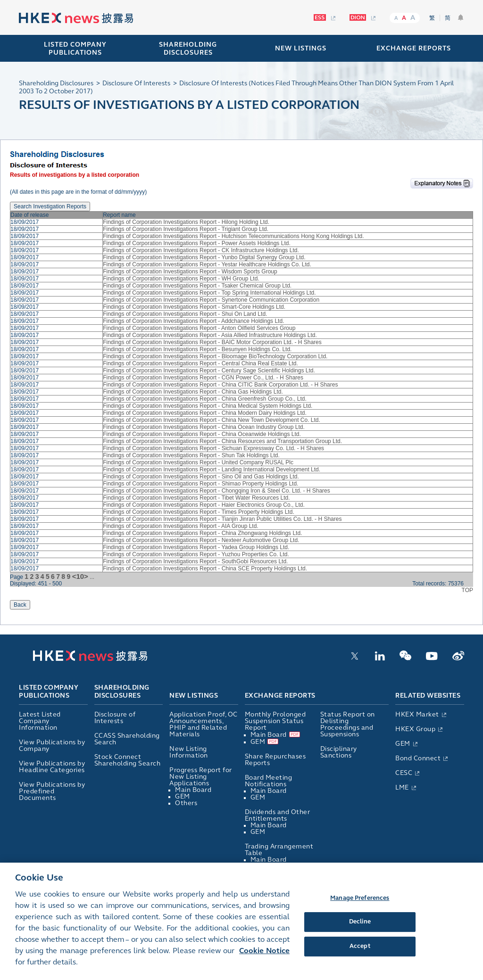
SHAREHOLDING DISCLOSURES (188, 49)
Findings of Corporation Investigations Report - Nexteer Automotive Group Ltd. (201, 540)
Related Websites (428, 696)
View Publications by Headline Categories (52, 767)
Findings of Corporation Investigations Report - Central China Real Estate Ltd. (200, 363)
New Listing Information (189, 752)
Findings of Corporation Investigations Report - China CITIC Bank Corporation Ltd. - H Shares (220, 385)
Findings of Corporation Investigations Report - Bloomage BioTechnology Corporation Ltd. (215, 356)
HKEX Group (415, 729)
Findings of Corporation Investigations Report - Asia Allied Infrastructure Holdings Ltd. (210, 335)
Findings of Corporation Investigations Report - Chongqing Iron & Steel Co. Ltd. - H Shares (217, 491)
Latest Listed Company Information (40, 721)
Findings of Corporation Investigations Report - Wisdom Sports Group (190, 272)
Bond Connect (418, 758)
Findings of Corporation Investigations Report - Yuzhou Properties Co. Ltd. (196, 554)
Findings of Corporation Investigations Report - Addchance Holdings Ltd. (193, 321)
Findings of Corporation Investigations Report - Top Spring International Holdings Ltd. (209, 293)
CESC (404, 773)
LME (402, 787)
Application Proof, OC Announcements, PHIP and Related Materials (204, 724)
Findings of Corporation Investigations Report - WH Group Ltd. (181, 279)
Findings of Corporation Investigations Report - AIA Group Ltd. (181, 526)
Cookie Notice (264, 962)
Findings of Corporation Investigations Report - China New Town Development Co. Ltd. (212, 420)
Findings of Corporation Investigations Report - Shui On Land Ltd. (185, 314)
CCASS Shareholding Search (127, 739)
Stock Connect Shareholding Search (128, 760)
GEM (183, 796)
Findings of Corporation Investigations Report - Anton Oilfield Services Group (199, 328)
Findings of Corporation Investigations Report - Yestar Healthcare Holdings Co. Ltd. (207, 264)
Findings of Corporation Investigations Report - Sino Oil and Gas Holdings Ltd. (201, 477)
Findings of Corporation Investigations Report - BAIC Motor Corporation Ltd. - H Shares (212, 342)
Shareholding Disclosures (122, 692)
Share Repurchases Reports (275, 760)
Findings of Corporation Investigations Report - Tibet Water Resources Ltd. (196, 498)
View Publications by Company (52, 745)
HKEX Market (417, 714)
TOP (467, 590)
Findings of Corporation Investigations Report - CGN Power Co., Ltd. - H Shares (203, 378)
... (92, 577)
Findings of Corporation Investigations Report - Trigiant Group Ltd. (186, 229)
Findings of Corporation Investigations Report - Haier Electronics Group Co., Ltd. (204, 505)
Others (186, 803)
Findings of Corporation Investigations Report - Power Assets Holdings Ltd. (197, 243)
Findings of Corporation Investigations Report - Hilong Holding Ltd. (186, 222)
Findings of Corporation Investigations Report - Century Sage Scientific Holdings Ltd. (209, 371)
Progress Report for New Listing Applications (201, 777)
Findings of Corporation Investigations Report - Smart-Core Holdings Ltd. (194, 307)
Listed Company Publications (75, 49)
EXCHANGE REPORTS (414, 48)
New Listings (194, 696)
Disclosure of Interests (115, 718)
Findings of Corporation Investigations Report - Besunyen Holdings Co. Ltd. (197, 349)
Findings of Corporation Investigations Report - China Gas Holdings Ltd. (193, 392)
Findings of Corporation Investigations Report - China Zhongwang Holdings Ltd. (202, 533)
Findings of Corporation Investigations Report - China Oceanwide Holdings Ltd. (202, 434)
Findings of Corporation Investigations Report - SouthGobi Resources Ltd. (195, 561)
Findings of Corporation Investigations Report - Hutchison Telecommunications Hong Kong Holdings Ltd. (233, 236)
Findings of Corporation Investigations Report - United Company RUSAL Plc (198, 462)
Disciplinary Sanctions (339, 752)
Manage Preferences (360, 909)
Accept (360, 957)
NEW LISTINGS (301, 48)
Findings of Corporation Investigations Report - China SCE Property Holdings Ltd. (205, 568)
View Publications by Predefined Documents (52, 791)
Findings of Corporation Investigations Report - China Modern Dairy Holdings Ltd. (205, 413)
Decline (360, 933)
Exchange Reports (280, 696)
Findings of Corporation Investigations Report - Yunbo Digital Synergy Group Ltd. (204, 257)
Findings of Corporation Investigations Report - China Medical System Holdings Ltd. (208, 406)
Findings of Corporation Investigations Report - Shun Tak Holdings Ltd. (191, 455)
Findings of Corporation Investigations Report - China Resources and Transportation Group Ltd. (222, 441)
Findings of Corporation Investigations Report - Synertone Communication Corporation (211, 300)
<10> (80, 576)
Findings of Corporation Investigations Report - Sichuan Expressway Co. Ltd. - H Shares (213, 448)
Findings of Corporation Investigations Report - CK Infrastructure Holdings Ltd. (201, 250)
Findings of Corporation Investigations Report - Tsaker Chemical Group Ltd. (197, 286)
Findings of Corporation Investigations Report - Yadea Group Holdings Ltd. (196, 547)
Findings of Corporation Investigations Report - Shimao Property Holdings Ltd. (200, 484)
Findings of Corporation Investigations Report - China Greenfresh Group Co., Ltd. (205, 399)
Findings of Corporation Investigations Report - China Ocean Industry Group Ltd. (204, 427)
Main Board (193, 790)
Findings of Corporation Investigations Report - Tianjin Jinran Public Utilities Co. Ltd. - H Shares (222, 519)
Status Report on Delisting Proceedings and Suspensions (348, 724)
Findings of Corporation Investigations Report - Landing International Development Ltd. (212, 469)
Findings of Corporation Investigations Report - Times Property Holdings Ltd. (199, 512)
